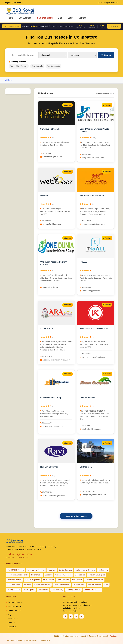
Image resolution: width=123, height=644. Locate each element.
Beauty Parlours (94, 585)
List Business (25, 18)
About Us (11, 623)
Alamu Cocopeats (88, 398)
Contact (82, 18)
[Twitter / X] (71, 616)
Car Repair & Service (63, 575)
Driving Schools (14, 590)
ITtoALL (83, 262)
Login (70, 18)
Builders (48, 575)
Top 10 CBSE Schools (19, 66)
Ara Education (47, 329)
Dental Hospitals (65, 570)
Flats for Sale (36, 575)
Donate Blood (45, 18)
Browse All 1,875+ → (92, 590)
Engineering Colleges (36, 570)
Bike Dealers (80, 575)
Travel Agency (29, 590)
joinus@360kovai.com (16, 3)
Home (10, 18)
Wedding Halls (79, 585)
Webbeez (45, 195)
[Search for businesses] (23, 55)
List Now (114, 26)
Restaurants (103, 570)
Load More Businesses (76, 516)
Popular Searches (14, 610)
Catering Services (73, 590)
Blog (60, 18)
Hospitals (52, 570)
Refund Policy (46, 640)
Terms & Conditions (15, 640)
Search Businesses (15, 606)
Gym (106, 585)
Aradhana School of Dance (92, 195)
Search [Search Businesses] (106, 55)
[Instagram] (76, 616)
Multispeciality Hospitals (85, 570)
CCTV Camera (49, 580)
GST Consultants (14, 585)
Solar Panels (77, 580)
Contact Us (12, 627)
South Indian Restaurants (18, 575)
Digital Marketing (14, 580)
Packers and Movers (42, 585)
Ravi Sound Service (49, 467)
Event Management (62, 585)
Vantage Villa (86, 467)
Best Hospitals (37, 66)
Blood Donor (13, 619)
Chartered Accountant (94, 580)
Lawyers (28, 585)
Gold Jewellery (57, 590)
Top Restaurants (53, 66)
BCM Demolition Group (51, 398)
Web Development (32, 580)
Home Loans (43, 590)
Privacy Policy (32, 640)
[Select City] (82, 55)
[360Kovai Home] (20, 11)
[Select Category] (53, 55)
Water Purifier (63, 580)
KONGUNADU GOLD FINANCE (94, 329)
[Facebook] (65, 616)
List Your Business (15, 602)
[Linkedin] (82, 616)
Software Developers (97, 575)
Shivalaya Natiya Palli (50, 129)
